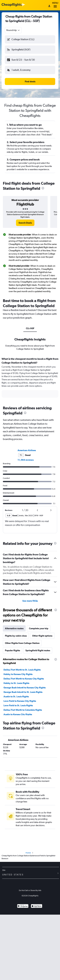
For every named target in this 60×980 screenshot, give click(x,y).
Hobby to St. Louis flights (16, 683)
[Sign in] (49, 6)
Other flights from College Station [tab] (22, 643)
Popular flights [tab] (12, 650)
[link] (25, 223)
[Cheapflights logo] (12, 5)
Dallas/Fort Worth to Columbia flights (23, 710)
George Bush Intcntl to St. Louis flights (23, 692)
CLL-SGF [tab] (30, 328)
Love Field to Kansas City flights (20, 701)
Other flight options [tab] (42, 636)
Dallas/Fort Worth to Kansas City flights (24, 679)
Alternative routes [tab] (14, 628)
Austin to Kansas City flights (18, 714)
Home (28, 853)
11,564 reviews (26, 460)
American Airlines (27, 450)
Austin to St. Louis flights (16, 696)
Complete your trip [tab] (39, 628)
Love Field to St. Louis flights (18, 705)
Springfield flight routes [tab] (38, 650)
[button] (30, 39)
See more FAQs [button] (30, 601)
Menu (55, 5)
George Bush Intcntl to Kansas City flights (25, 688)
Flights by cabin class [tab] (16, 636)
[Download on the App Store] (37, 906)
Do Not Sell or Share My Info (30, 890)
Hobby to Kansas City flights (18, 674)
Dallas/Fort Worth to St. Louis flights (22, 670)
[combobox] (13, 30)
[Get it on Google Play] (23, 906)
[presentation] (43, 188)
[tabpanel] (30, 379)
